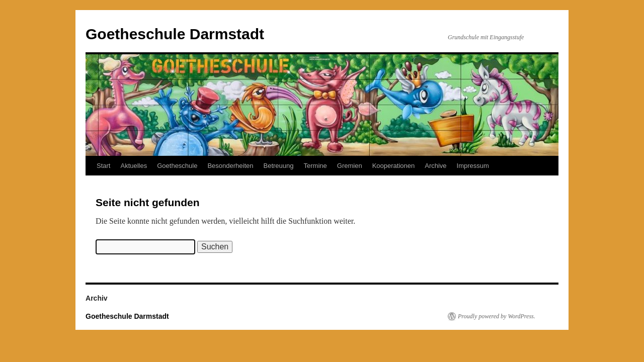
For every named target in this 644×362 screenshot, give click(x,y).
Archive (435, 166)
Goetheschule (177, 166)
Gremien (350, 166)
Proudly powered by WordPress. (497, 316)
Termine (315, 166)
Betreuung (279, 166)
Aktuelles (134, 166)
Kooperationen (394, 166)
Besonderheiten (230, 166)
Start (103, 166)
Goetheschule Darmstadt (175, 34)
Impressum (473, 166)
